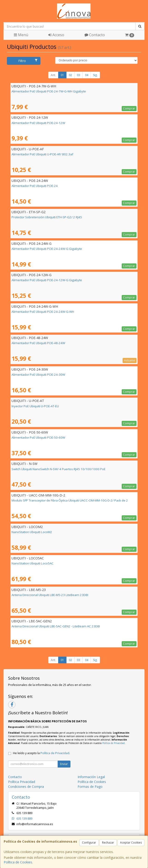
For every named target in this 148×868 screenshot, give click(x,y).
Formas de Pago (90, 787)
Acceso (56, 35)
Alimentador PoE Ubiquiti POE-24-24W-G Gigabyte (47, 249)
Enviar (64, 764)
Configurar (89, 843)
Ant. (53, 75)
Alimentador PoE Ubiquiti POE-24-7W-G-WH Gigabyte (49, 91)
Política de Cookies (18, 862)
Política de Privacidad (113, 743)
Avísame (130, 360)
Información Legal (91, 777)
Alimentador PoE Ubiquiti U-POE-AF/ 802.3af (42, 154)
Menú (21, 35)
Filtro (28, 61)
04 (87, 75)
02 (70, 75)
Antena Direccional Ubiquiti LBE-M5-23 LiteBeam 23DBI (50, 595)
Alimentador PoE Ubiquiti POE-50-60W (38, 437)
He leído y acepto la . (41, 753)
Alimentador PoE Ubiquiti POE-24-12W (38, 123)
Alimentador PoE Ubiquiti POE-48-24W (38, 343)
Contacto (95, 35)
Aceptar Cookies (131, 843)
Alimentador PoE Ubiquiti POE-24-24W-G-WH (43, 312)
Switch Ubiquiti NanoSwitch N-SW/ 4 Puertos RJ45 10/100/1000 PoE (59, 469)
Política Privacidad (22, 782)
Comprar (129, 108)
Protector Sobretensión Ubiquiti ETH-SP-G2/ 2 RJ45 (47, 217)
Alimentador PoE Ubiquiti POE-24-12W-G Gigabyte (47, 280)
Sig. (95, 75)
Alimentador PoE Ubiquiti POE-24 (35, 186)
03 (79, 75)
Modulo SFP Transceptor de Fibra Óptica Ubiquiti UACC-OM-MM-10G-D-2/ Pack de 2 (70, 500)
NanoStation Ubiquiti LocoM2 (32, 532)
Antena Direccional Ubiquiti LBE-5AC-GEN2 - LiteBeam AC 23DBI (56, 626)
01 (62, 75)
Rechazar (108, 843)
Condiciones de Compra (26, 787)
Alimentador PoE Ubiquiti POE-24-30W (38, 375)
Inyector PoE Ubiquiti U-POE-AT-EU (35, 406)
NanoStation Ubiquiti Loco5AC (33, 563)
